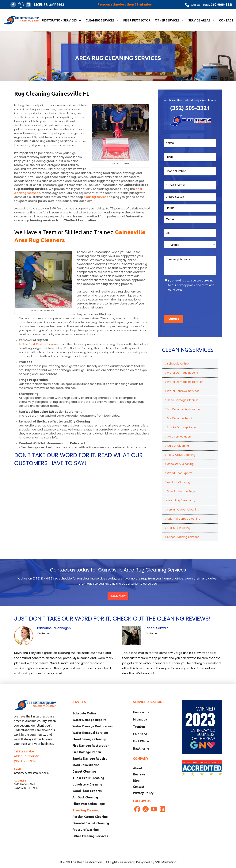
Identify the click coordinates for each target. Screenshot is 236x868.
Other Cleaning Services (182, 537)
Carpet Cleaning (177, 446)
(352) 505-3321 (190, 108)
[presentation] (193, 302)
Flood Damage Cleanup (181, 400)
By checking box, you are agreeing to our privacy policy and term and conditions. (191, 285)
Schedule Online (177, 364)
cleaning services (96, 197)
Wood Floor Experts (178, 473)
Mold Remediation (178, 437)
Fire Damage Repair (179, 418)
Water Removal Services (182, 391)
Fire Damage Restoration (182, 409)
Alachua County (26, 756)
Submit (174, 319)
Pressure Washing (177, 528)
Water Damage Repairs (181, 373)
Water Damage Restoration (184, 382)
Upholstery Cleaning (179, 464)
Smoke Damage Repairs (182, 427)
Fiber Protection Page (180, 491)
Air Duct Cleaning (177, 482)
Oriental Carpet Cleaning (182, 519)
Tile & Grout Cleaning (180, 455)
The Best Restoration (38, 344)
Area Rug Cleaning (181, 500)
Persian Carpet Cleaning (182, 510)
